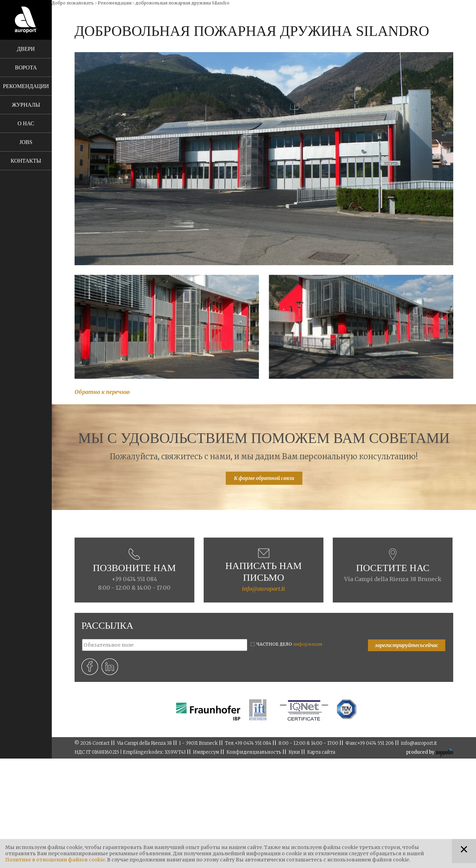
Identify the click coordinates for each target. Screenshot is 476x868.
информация (308, 644)
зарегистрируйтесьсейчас (407, 645)
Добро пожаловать (73, 3)
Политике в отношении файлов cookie (55, 860)
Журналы (26, 105)
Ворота (26, 67)
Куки (294, 752)
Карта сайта (321, 752)
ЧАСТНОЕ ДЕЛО (289, 644)
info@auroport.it (264, 589)
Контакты (26, 161)
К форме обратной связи (264, 478)
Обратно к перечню (102, 392)
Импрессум (206, 752)
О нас (26, 123)
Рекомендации (26, 86)
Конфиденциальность (254, 752)
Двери (26, 49)
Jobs (26, 142)
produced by (430, 753)
